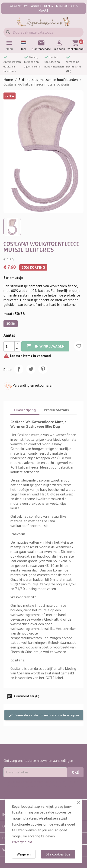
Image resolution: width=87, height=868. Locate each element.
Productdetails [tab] (56, 410)
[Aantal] (9, 346)
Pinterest (43, 369)
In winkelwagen (45, 346)
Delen (19, 369)
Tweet (31, 369)
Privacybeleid (22, 842)
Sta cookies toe (58, 854)
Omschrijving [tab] (25, 410)
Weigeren (24, 854)
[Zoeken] (43, 32)
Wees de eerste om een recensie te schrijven (44, 716)
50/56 (11, 324)
